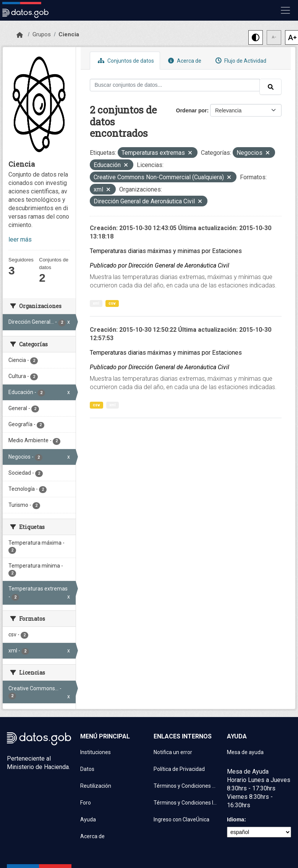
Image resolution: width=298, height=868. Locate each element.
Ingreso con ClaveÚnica (181, 819)
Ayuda (88, 819)
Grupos (42, 34)
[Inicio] (20, 35)
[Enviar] (270, 87)
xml (96, 303)
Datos (87, 769)
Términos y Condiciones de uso (186, 786)
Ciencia (69, 34)
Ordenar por (192, 110)
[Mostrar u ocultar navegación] (285, 10)
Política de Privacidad (179, 769)
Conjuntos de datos (125, 61)
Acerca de (184, 61)
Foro (86, 803)
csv (112, 303)
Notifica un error (173, 752)
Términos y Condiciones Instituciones (186, 803)
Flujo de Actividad (240, 61)
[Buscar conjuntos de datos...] (175, 85)
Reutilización (96, 786)
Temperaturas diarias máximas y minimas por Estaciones (166, 251)
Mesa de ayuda (245, 752)
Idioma (236, 819)
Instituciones (96, 752)
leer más (20, 239)
